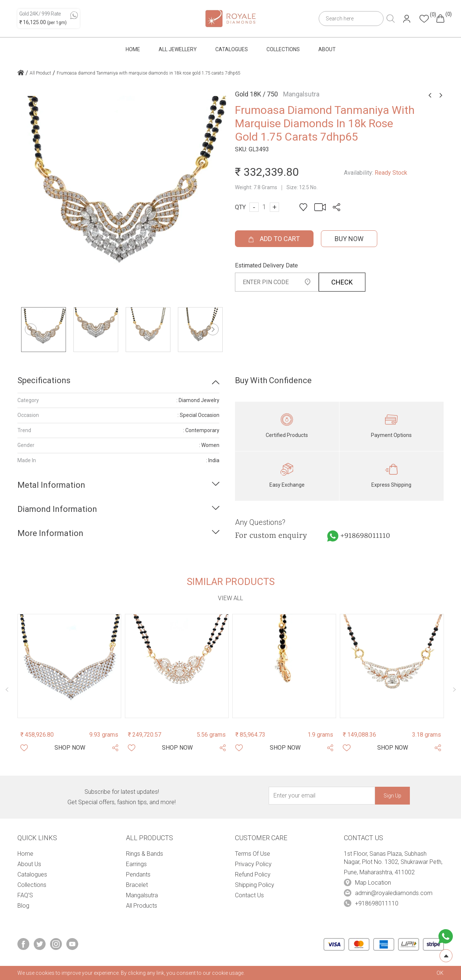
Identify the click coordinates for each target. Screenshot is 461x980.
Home (133, 49)
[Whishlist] (24, 748)
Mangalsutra (142, 895)
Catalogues (232, 49)
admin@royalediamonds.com (394, 893)
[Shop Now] (70, 748)
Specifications (44, 380)
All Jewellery (178, 49)
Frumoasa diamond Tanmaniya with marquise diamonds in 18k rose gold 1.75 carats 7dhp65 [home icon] (149, 73)
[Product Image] (69, 666)
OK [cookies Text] (440, 973)
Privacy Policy (253, 864)
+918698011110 (365, 536)
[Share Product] (115, 748)
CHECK (342, 282)
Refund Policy (253, 874)
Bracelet (137, 885)
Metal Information (51, 485)
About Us (29, 864)
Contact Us (249, 895)
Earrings (136, 864)
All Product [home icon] (40, 73)
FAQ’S (25, 895)
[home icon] (21, 73)
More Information (50, 533)
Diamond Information (57, 509)
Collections (283, 49)
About (327, 49)
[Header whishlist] (424, 19)
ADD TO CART (274, 239)
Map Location (373, 883)
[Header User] (407, 19)
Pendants (138, 874)
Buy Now (349, 239)
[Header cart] (440, 19)
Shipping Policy (255, 885)
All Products (142, 906)
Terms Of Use (253, 854)
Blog (23, 906)
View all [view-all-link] (230, 598)
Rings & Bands (145, 854)
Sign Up (392, 796)
